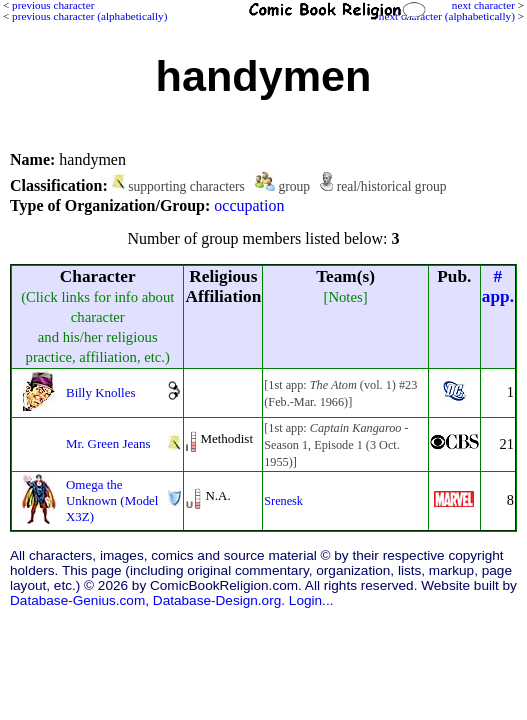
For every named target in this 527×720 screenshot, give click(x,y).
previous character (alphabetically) (89, 16)
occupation (249, 205)
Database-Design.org (217, 600)
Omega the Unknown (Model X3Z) (112, 500)
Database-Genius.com (77, 600)
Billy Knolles (100, 392)
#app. (498, 286)
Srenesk (283, 501)
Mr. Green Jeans (108, 443)
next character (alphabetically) (447, 16)
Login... (311, 600)
